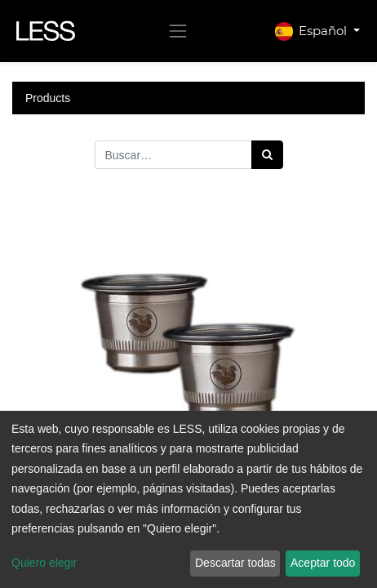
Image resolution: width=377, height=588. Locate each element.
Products (48, 98)
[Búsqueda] (267, 155)
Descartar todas (235, 563)
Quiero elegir (44, 563)
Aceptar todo (323, 563)
